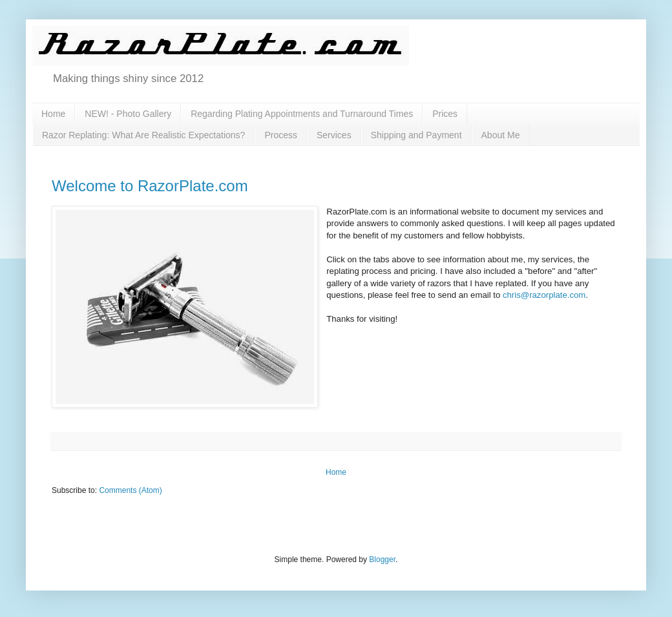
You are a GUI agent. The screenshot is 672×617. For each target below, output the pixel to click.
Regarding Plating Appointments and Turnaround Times (302, 114)
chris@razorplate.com (544, 295)
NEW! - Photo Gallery (128, 114)
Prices (445, 114)
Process (281, 135)
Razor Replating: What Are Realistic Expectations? (143, 135)
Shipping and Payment (416, 135)
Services (334, 135)
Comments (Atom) (130, 490)
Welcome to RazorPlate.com (150, 186)
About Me (501, 135)
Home (53, 114)
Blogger (382, 559)
